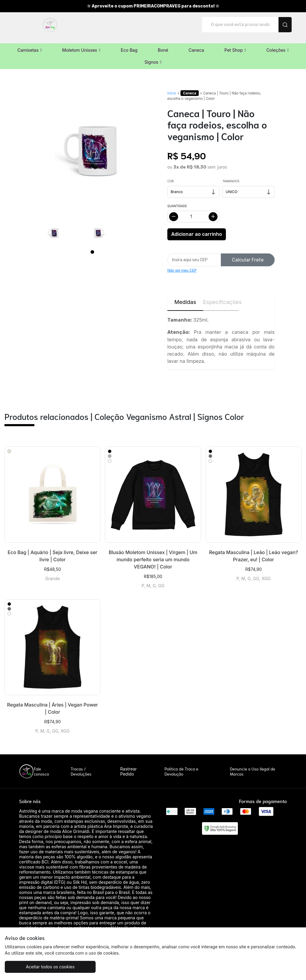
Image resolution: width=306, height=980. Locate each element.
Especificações (221, 296)
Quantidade (177, 200)
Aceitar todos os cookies (42, 967)
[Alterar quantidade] (193, 210)
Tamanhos (231, 175)
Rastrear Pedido (128, 765)
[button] (30, 44)
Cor (170, 175)
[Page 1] (92, 246)
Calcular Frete (248, 254)
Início (172, 87)
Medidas (185, 296)
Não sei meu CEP (182, 264)
